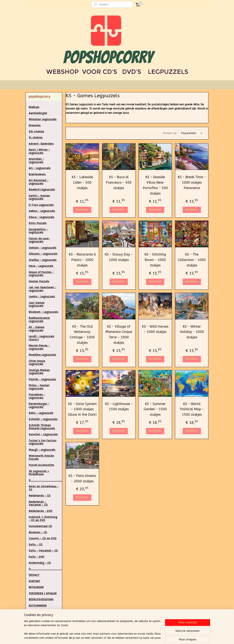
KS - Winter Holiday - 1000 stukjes (192, 332)
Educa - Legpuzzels (42, 217)
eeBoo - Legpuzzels (42, 211)
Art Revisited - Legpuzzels (39, 182)
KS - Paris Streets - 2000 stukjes (82, 478)
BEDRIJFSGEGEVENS (41, 599)
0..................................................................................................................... (45, 480)
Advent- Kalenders (41, 144)
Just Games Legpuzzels (37, 304)
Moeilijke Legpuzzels (42, 355)
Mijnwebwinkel (157, 637)
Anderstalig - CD (40, 563)
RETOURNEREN (38, 606)
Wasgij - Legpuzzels (42, 450)
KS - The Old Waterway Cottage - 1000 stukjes (82, 335)
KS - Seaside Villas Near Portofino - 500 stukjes (155, 185)
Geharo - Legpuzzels (43, 248)
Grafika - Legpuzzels (43, 260)
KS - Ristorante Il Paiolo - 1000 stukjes (82, 260)
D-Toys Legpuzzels (41, 205)
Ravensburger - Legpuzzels (39, 405)
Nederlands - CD (40, 496)
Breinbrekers (37, 174)
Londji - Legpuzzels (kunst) (42, 338)
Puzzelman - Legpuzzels (37, 396)
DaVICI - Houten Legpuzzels (39, 197)
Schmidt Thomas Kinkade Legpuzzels (42, 427)
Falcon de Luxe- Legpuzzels (39, 240)
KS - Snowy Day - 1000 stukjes (119, 257)
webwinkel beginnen (125, 637)
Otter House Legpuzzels (37, 363)
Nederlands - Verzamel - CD (38, 503)
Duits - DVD (37, 557)
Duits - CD (36, 545)
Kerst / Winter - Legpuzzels (39, 151)
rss (112, 637)
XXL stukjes (36, 132)
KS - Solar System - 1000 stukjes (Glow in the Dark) (82, 409)
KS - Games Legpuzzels (37, 329)
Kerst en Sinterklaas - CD (44, 488)
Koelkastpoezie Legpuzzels (39, 320)
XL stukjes (36, 138)
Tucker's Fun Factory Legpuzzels (43, 442)
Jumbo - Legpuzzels (42, 297)
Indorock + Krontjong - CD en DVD (43, 519)
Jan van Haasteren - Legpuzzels (43, 289)
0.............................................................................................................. (45, 569)
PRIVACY (34, 575)
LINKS (32, 612)
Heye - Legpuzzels (41, 266)
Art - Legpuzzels (40, 168)
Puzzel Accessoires (41, 465)
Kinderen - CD (38, 532)
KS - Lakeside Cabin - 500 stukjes (82, 182)
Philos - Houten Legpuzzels (39, 387)
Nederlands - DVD (41, 511)
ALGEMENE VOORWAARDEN (39, 619)
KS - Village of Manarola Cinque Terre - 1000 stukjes (119, 335)
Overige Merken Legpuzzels (39, 372)
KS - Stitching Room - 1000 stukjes (155, 260)
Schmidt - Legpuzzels (43, 419)
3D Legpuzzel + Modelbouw (39, 473)
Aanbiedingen (38, 113)
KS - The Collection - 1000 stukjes (192, 260)
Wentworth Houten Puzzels (41, 457)
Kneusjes (35, 125)
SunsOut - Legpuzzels (43, 434)
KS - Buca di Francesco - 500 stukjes (119, 182)
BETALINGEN (36, 587)
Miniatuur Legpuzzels (43, 119)
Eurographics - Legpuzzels (38, 231)
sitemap (105, 637)
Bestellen (82, 210)
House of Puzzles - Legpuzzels (41, 274)
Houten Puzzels (39, 281)
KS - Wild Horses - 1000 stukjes (155, 329)
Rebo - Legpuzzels (41, 413)
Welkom (34, 107)
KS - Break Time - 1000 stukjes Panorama (192, 182)
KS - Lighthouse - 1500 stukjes (119, 407)
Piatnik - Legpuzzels (42, 379)
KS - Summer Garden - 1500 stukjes (155, 409)
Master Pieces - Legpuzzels (39, 347)
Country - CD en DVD (43, 538)
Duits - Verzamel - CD (43, 551)
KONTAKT (34, 581)
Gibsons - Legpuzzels (43, 254)
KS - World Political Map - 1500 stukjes (192, 409)
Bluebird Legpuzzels (42, 190)
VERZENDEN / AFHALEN (43, 593)
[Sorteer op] (192, 133)
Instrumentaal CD (40, 526)
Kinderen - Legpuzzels (44, 312)
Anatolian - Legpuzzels (36, 161)
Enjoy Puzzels (38, 223)
